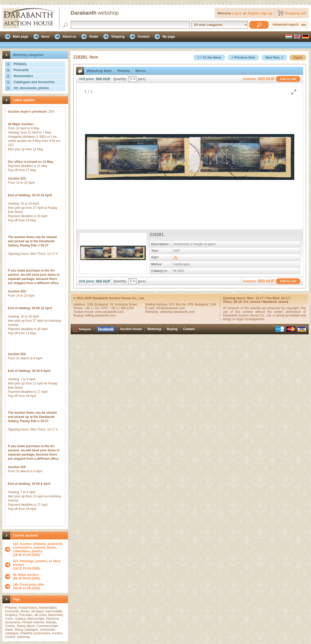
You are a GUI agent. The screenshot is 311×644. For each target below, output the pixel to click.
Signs (298, 57)
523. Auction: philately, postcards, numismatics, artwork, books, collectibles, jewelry (38, 548)
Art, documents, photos (31, 88)
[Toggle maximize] (294, 92)
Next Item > (274, 57)
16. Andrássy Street (123, 304)
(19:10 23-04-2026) (39, 565)
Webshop (154, 329)
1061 (91, 304)
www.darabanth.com (109, 312)
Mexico (141, 71)
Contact (189, 329)
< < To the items (209, 57)
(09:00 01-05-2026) (29, 586)
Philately (20, 64)
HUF (107, 79)
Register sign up (260, 13)
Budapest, (102, 304)
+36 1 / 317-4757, (97, 308)
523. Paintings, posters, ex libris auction (37, 563)
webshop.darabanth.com (177, 312)
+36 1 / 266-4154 (122, 308)
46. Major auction (26, 575)
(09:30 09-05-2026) (26, 577)
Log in (237, 13)
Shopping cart (295, 13)
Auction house (131, 329)
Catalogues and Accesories (34, 82)
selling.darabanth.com (100, 315)
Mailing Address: (157, 304)
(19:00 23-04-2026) (39, 549)
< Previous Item (243, 57)
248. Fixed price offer (29, 585)
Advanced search (285, 25)
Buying (172, 329)
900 (99, 79)
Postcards (21, 70)
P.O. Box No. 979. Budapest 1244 (192, 304)
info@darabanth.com (171, 308)
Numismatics (23, 76)
